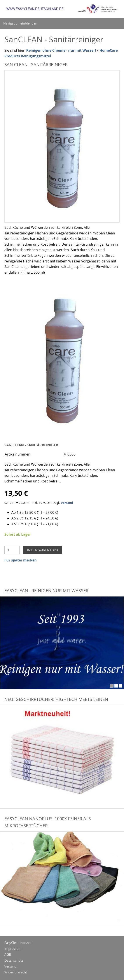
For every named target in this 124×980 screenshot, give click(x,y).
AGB (8, 954)
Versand (67, 503)
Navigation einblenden (20, 23)
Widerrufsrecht (16, 972)
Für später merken (21, 560)
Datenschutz (14, 960)
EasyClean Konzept (18, 943)
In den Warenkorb (42, 550)
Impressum (13, 948)
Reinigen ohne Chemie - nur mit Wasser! (61, 50)
